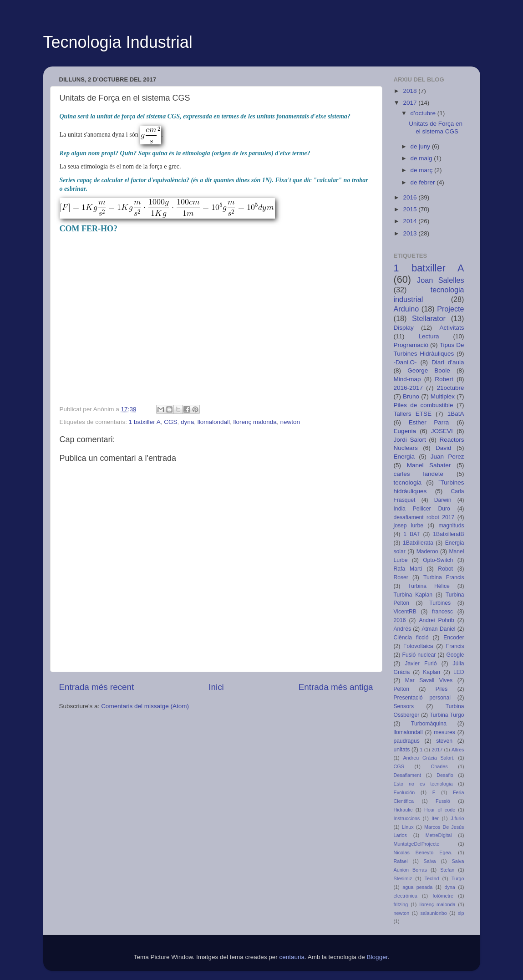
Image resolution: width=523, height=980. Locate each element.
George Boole (429, 370)
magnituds (451, 526)
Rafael (401, 861)
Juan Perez (447, 457)
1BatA (456, 414)
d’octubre (424, 113)
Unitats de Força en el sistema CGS (436, 127)
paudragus (407, 741)
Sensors (404, 706)
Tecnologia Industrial (118, 42)
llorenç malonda (255, 422)
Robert (444, 379)
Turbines (440, 603)
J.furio (457, 818)
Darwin (443, 500)
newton (290, 422)
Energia (404, 457)
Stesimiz (403, 878)
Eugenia (405, 431)
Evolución (404, 792)
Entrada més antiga (336, 687)
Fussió (443, 801)
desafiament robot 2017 (424, 517)
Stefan (447, 870)
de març (423, 170)
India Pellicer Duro (422, 509)
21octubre (450, 388)
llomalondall (214, 422)
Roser (401, 577)
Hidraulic (403, 810)
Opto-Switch (438, 560)
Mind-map (407, 379)
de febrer (424, 182)
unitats (402, 750)
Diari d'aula (448, 362)
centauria (292, 957)
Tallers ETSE (413, 414)
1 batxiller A (145, 422)
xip (461, 913)
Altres (458, 750)
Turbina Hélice (429, 586)
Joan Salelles (440, 280)
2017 (411, 103)
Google (455, 655)
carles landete (419, 474)
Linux (408, 827)
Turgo (458, 878)
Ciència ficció (411, 638)
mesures (444, 732)
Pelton (401, 689)
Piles (442, 689)
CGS (170, 422)
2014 (411, 221)
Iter (435, 818)
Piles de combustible (424, 405)
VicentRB (405, 612)
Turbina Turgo (447, 715)
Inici (216, 687)
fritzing (401, 904)
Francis (455, 646)
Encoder (454, 638)
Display (404, 328)
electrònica (406, 896)
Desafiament (408, 775)
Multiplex (443, 396)
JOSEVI (442, 431)
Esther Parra (429, 422)
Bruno (411, 396)
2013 (411, 233)
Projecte (450, 309)
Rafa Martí (408, 569)
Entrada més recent (97, 687)
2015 (411, 209)
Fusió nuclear (419, 655)
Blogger (377, 957)
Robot (445, 569)
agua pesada (417, 887)
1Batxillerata (418, 543)
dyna (187, 422)
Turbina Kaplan (413, 595)
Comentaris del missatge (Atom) (145, 706)
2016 (411, 197)
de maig (422, 158)
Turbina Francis (444, 577)
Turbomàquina (429, 724)
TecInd (432, 878)
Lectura (429, 336)
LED (459, 672)
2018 (411, 91)
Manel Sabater (429, 465)
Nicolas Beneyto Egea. (423, 852)
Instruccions (407, 818)
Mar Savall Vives (429, 680)
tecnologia (408, 482)
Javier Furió (421, 664)
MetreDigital (439, 835)
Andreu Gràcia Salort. (429, 758)
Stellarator (429, 318)
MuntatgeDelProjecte (417, 844)
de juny (421, 146)
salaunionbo (433, 913)
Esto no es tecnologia (423, 784)
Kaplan (432, 672)
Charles (439, 766)
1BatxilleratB (448, 534)
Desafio (445, 775)
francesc (442, 612)
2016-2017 (409, 388)
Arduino (406, 309)
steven (444, 741)
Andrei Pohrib (436, 620)
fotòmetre (443, 896)
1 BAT (411, 534)
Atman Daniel (439, 629)
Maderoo (427, 551)
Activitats (452, 328)
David (444, 448)
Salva (430, 861)
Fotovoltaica (418, 646)
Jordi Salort (410, 440)
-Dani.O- (405, 362)
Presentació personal (422, 698)
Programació (411, 345)
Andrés (402, 629)
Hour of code (440, 810)
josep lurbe (409, 526)
